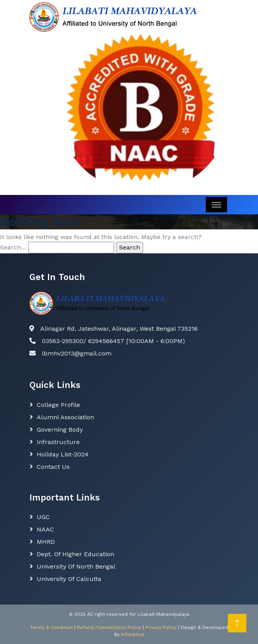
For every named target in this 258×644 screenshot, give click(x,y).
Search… (13, 247)
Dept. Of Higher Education (75, 554)
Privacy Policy (161, 627)
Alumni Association (65, 417)
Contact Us (53, 467)
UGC (43, 517)
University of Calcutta (69, 579)
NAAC (45, 529)
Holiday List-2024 (63, 454)
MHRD (46, 542)
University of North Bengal (76, 566)
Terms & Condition (51, 627)
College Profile (58, 405)
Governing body (60, 430)
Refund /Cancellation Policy (109, 627)
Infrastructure (58, 442)
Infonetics (133, 634)
